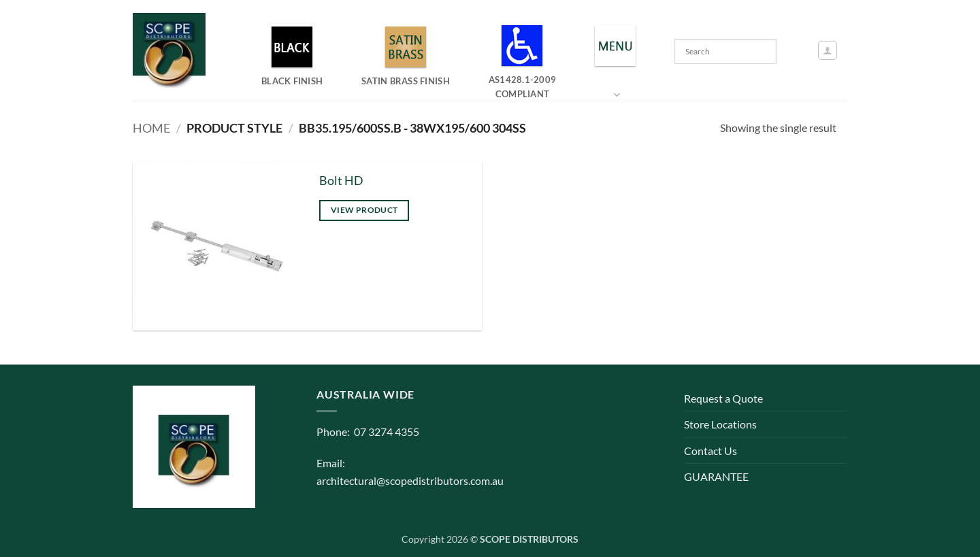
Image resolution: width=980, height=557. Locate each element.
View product (364, 210)
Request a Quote (723, 398)
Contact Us (710, 451)
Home (151, 128)
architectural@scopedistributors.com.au (410, 480)
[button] (828, 50)
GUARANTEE (716, 476)
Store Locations (720, 424)
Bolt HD (341, 181)
